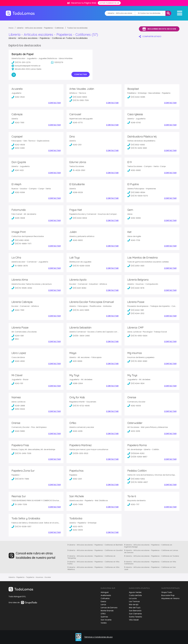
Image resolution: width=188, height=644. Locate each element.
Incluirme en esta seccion (159, 29)
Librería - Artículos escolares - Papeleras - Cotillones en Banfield (95, 545)
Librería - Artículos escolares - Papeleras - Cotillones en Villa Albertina (93, 568)
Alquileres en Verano (170, 598)
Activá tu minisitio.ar (109, 3)
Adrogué (105, 592)
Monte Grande (107, 611)
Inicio (11, 28)
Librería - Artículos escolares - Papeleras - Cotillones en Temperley (91, 557)
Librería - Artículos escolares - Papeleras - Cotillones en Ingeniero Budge (148, 546)
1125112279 (57, 62)
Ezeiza (103, 601)
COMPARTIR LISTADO (150, 36)
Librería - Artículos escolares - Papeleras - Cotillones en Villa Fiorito (93, 563)
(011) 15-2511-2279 (21, 62)
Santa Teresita (135, 617)
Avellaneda (106, 595)
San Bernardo (135, 611)
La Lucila (133, 598)
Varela (104, 623)
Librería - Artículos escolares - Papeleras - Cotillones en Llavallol (95, 550)
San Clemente (135, 614)
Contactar (81, 74)
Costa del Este (135, 595)
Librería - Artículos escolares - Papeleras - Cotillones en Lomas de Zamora (151, 551)
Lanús (103, 605)
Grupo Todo (167, 592)
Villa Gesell (134, 620)
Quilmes (104, 617)
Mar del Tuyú (135, 608)
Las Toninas (134, 601)
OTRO (103, 614)
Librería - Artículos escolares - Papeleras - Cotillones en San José (150, 568)
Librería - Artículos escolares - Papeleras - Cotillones (40, 28)
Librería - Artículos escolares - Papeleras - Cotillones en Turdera (152, 556)
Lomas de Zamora (109, 608)
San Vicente (106, 620)
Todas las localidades (77, 28)
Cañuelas (105, 598)
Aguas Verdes (135, 592)
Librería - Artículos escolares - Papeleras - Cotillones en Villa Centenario (150, 563)
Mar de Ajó (134, 605)
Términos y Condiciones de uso (98, 637)
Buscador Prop (168, 595)
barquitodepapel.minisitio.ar (26, 66)
